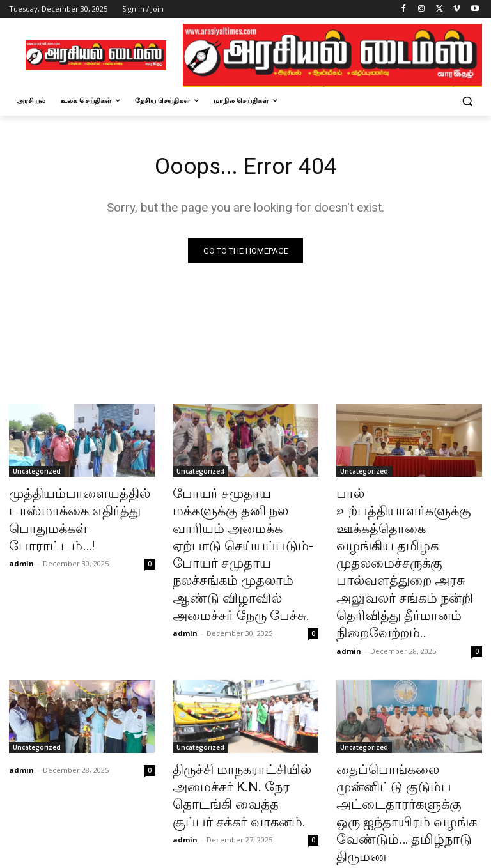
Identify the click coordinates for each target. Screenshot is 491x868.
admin (21, 539)
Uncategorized (37, 474)
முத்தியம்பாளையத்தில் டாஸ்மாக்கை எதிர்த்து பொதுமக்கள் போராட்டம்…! (77, 509)
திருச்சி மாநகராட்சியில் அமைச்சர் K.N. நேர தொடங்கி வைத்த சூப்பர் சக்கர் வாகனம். (245, 727)
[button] (467, 101)
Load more (246, 827)
